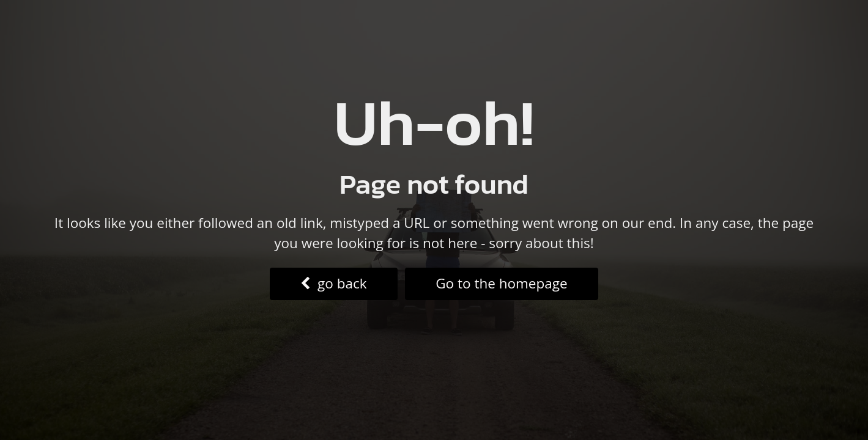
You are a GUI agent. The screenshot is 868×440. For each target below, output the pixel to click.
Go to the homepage (501, 283)
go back (333, 283)
